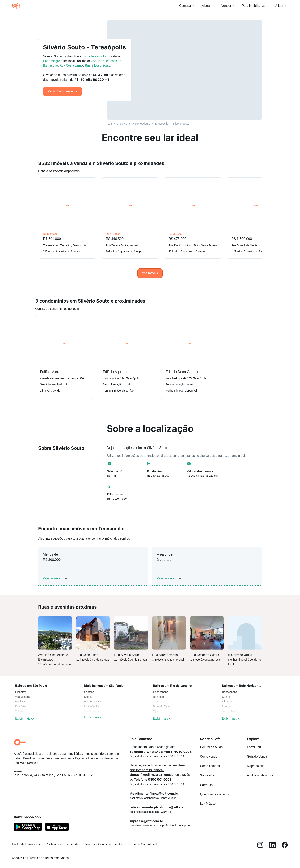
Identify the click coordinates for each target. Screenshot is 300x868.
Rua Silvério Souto (98, 66)
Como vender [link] (209, 757)
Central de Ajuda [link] (211, 747)
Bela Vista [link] (21, 706)
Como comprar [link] (210, 766)
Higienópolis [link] (91, 706)
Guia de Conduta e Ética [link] (146, 844)
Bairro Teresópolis (94, 56)
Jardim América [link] (231, 711)
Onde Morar (124, 124)
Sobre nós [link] (207, 775)
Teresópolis (161, 124)
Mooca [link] (88, 697)
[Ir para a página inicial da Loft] (18, 6)
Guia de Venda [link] (257, 757)
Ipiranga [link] (227, 702)
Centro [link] (157, 702)
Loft (110, 124)
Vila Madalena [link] (93, 711)
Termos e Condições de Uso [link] (104, 844)
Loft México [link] (208, 804)
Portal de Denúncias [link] (26, 844)
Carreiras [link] (206, 785)
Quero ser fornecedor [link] (214, 794)
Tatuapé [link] (20, 711)
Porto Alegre (143, 124)
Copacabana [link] (161, 692)
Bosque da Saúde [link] (95, 702)
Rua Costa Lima (71, 66)
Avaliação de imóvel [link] (261, 775)
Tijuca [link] (157, 711)
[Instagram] (260, 846)
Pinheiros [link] (21, 692)
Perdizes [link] (20, 702)
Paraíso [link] (227, 706)
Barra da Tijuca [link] (162, 706)
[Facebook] (285, 846)
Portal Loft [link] (254, 747)
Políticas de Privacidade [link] (62, 844)
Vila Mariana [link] (23, 697)
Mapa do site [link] (256, 766)
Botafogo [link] (158, 697)
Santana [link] (89, 692)
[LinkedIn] (272, 846)
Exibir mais (25, 719)
